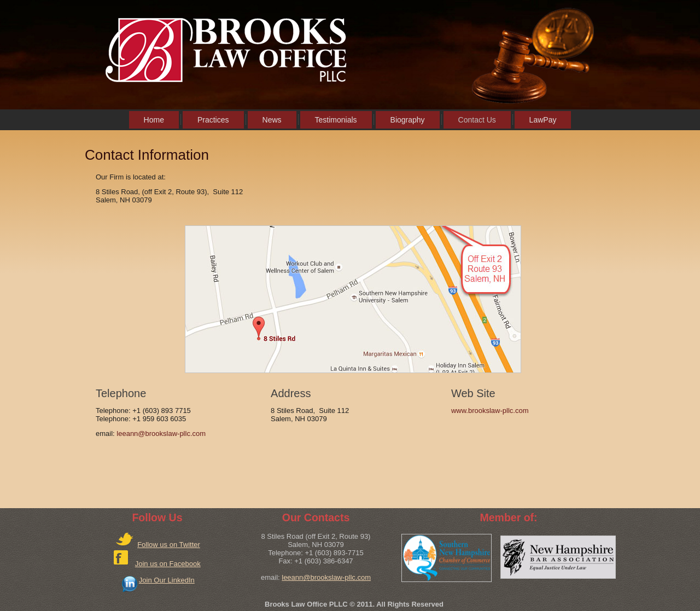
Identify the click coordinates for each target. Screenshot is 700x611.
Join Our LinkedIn (167, 580)
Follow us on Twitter (169, 545)
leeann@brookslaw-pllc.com (161, 433)
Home (154, 120)
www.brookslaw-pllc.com (490, 411)
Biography (408, 120)
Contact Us (477, 120)
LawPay (543, 120)
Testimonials (336, 120)
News (272, 120)
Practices (213, 120)
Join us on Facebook (168, 564)
